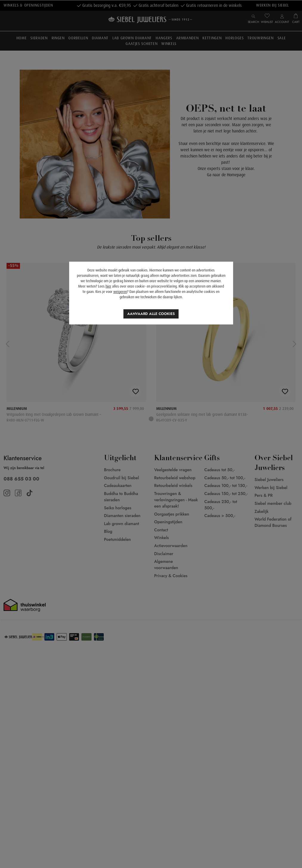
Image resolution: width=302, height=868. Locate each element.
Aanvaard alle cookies (151, 314)
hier (108, 286)
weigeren (120, 292)
